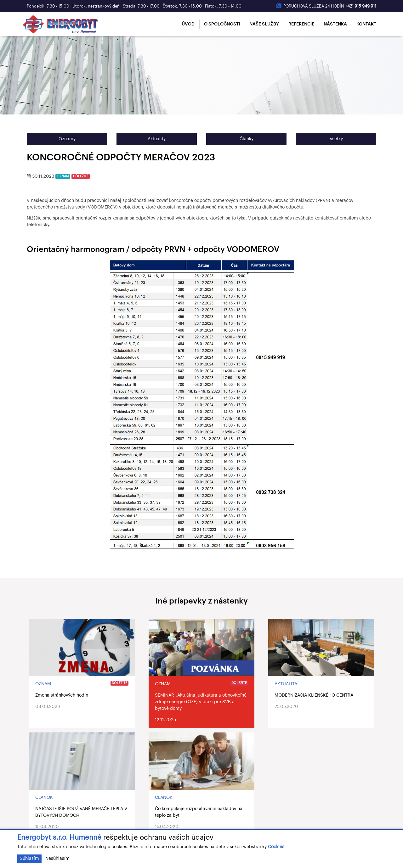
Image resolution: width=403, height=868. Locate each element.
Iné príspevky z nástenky (201, 601)
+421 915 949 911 (361, 6)
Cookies (276, 847)
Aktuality (157, 139)
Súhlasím (29, 859)
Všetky (336, 139)
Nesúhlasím (57, 859)
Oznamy (67, 139)
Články (247, 139)
